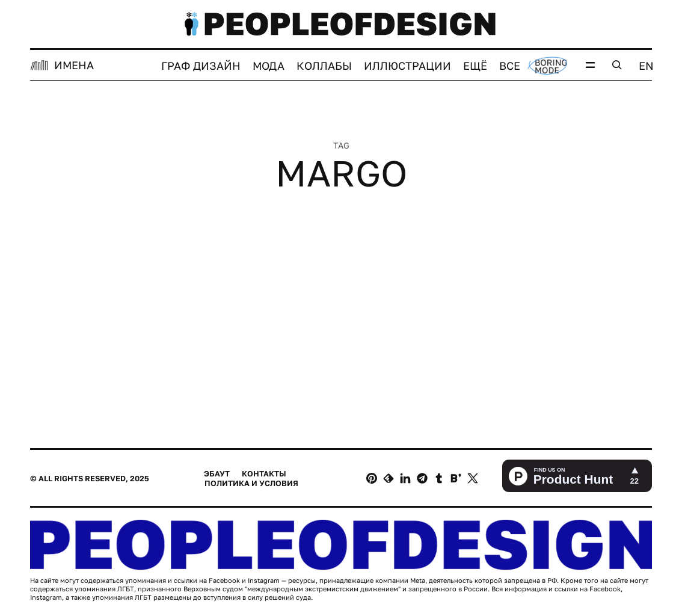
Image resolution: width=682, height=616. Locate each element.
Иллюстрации (407, 66)
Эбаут (217, 473)
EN (646, 66)
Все (510, 66)
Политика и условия (251, 483)
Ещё (475, 66)
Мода (269, 66)
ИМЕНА (74, 65)
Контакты (264, 473)
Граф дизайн (201, 66)
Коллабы (324, 66)
